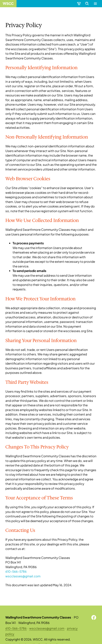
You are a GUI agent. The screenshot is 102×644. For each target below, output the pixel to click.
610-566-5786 (16, 571)
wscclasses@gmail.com (23, 576)
